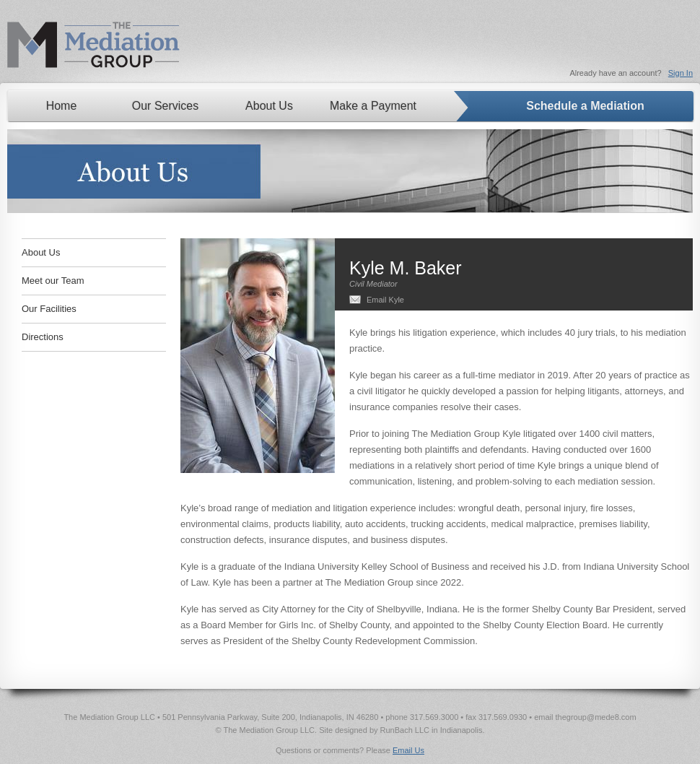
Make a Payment (373, 106)
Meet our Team (53, 281)
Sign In (681, 73)
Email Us (408, 750)
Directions (43, 337)
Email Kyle (385, 300)
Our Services (165, 106)
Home (62, 106)
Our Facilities (49, 309)
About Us (269, 106)
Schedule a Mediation (585, 106)
